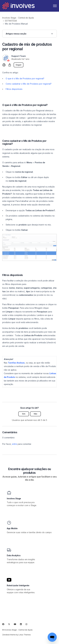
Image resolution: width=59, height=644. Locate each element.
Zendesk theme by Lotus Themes (17, 635)
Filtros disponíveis (14, 89)
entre (15, 444)
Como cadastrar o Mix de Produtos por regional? (29, 84)
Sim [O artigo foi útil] (24, 414)
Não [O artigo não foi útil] (35, 414)
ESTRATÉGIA (11, 21)
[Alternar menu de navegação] (55, 6)
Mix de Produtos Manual (16, 24)
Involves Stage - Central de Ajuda (18, 18)
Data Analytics (14, 555)
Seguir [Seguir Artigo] (19, 65)
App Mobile (12, 528)
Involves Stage (14, 499)
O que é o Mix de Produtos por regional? (25, 78)
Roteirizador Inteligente (18, 586)
